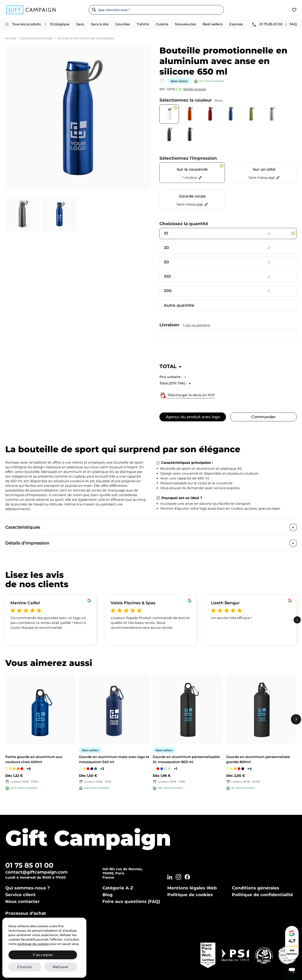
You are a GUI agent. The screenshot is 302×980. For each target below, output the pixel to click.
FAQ (293, 24)
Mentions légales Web (192, 888)
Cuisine (162, 24)
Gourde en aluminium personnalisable (86, 38)
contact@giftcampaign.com (36, 872)
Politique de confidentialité (263, 895)
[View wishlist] (294, 10)
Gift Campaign (88, 838)
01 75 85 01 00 (29, 865)
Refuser (61, 967)
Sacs (80, 24)
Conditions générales (256, 888)
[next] (297, 620)
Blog (107, 895)
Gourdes (123, 24)
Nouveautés (186, 24)
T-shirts (143, 24)
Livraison (185, 325)
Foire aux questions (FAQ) (131, 901)
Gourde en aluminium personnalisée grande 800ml (258, 759)
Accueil (11, 38)
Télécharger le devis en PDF (187, 395)
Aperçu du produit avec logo (193, 417)
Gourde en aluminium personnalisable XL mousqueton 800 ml (186, 759)
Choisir (25, 967)
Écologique (60, 24)
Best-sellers (213, 24)
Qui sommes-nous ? (28, 888)
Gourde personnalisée (37, 38)
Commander (263, 417)
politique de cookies (33, 944)
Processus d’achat (26, 913)
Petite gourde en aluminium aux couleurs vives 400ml (34, 759)
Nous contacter (22, 901)
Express (236, 24)
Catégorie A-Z (118, 888)
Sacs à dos (100, 24)
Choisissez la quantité (184, 224)
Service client (20, 895)
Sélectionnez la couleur (191, 100)
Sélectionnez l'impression (188, 158)
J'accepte (43, 955)
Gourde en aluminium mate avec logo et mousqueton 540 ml (114, 759)
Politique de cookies (190, 895)
